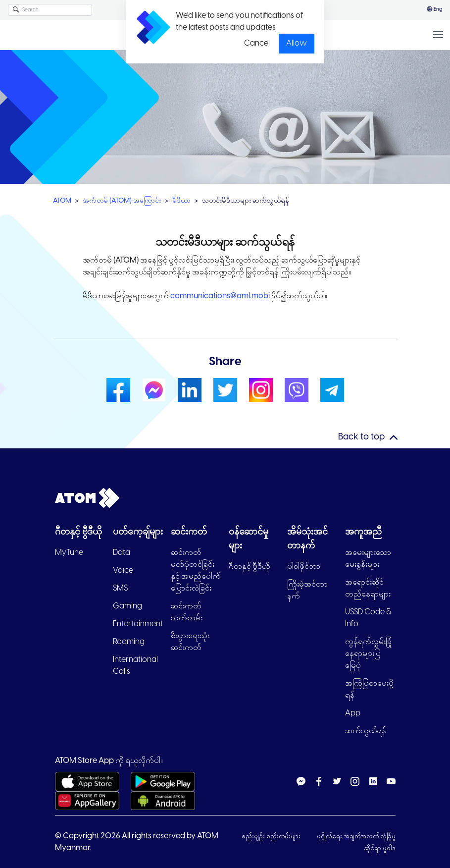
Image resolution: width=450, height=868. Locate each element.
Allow (297, 43)
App (353, 713)
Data (122, 553)
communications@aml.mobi (221, 296)
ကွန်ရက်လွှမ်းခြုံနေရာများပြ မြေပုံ (368, 654)
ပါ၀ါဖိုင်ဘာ (304, 567)
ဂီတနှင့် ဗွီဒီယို (249, 567)
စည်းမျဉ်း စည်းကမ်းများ (272, 837)
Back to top (361, 437)
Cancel (257, 43)
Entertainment (138, 624)
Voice (123, 570)
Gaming (127, 606)
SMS (120, 588)
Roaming (129, 642)
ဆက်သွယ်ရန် (366, 731)
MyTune (69, 553)
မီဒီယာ (181, 201)
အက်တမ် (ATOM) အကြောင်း (122, 201)
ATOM (62, 201)
